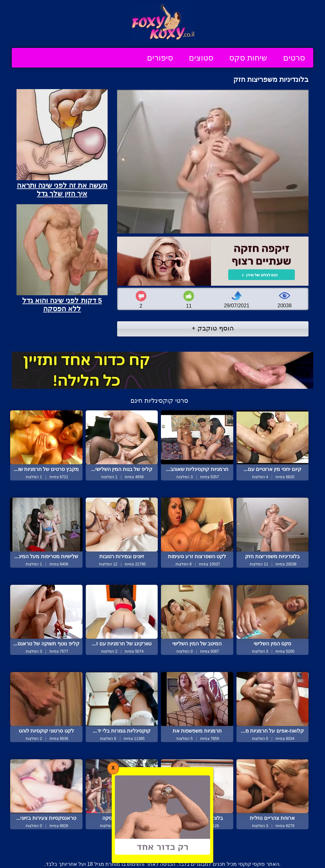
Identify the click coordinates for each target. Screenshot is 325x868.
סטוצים (201, 58)
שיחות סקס (248, 58)
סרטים (294, 58)
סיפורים (160, 58)
